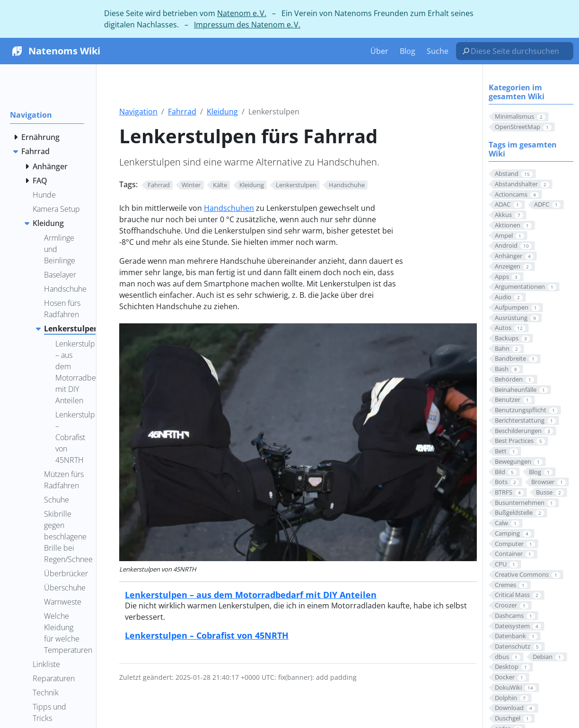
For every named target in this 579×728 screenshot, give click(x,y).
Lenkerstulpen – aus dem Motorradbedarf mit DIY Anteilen (251, 594)
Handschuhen (229, 208)
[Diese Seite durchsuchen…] (518, 51)
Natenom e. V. (242, 13)
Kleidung (222, 112)
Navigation (138, 112)
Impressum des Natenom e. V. (247, 25)
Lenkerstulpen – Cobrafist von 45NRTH (207, 635)
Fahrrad (182, 112)
